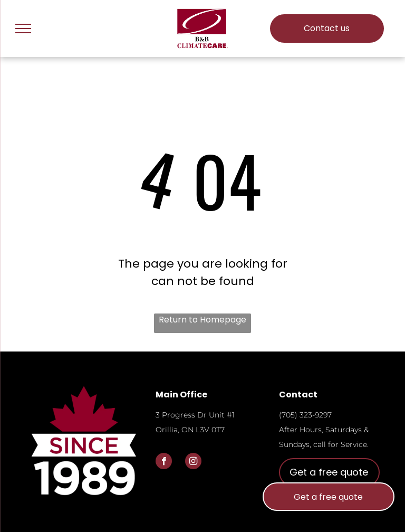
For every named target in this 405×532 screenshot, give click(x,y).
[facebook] (164, 462)
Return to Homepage (202, 320)
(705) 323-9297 (305, 415)
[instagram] (193, 462)
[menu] (23, 28)
